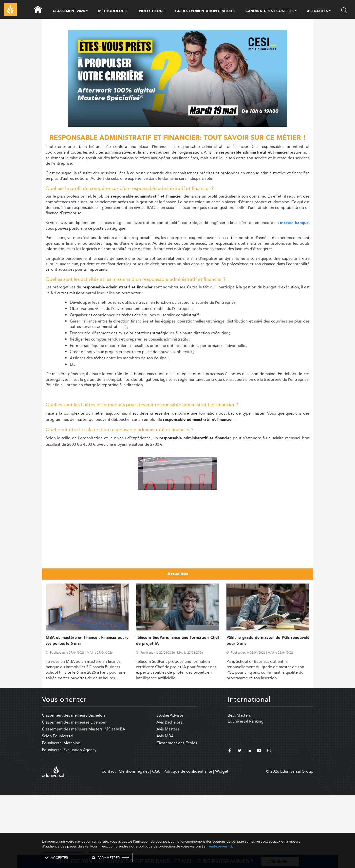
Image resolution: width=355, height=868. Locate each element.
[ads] (177, 125)
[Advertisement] (178, 486)
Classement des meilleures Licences (74, 795)
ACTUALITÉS (317, 11)
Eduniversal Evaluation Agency (69, 823)
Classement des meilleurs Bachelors (74, 788)
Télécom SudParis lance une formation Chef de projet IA (177, 714)
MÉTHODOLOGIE (113, 11)
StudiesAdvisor (170, 788)
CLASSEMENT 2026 (69, 11)
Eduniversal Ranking (246, 794)
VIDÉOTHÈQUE (152, 11)
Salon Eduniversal (58, 809)
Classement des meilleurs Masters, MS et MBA (84, 802)
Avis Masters (168, 802)
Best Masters (239, 788)
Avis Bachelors (169, 795)
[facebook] (230, 824)
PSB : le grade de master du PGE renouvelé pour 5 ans (268, 714)
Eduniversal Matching (61, 816)
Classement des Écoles (177, 816)
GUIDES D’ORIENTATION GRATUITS (205, 11)
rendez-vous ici (220, 846)
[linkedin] (249, 824)
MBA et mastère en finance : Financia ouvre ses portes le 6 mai (87, 714)
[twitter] (240, 824)
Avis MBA (165, 809)
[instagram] (269, 824)
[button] (87, 11)
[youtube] (259, 824)
